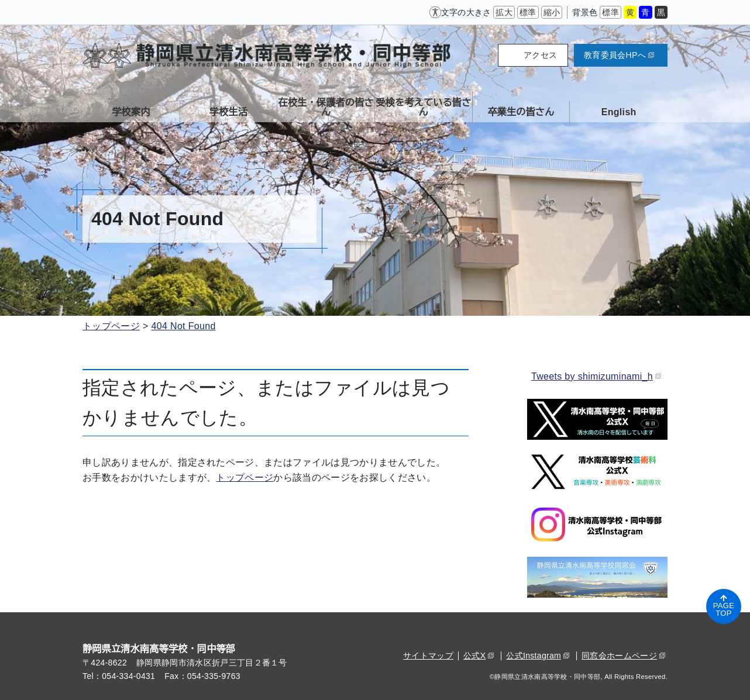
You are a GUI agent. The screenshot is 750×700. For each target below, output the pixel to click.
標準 (528, 12)
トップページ (111, 326)
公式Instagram (538, 656)
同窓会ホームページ (623, 656)
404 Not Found (184, 326)
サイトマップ (428, 656)
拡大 (504, 12)
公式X (479, 656)
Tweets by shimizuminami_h (596, 376)
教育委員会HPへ (619, 55)
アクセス (540, 55)
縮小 (552, 12)
